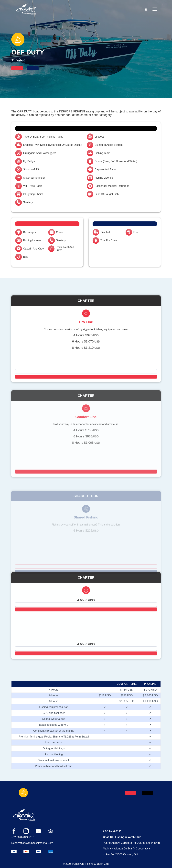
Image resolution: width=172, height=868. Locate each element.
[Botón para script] (86, 391)
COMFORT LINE (127, 684)
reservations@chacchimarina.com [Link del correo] (32, 843)
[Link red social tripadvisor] (51, 831)
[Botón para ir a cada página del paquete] (86, 385)
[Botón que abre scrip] (17, 68)
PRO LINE (150, 684)
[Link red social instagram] (26, 831)
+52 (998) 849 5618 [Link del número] (23, 837)
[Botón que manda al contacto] (33, 68)
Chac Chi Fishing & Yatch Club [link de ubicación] (122, 837)
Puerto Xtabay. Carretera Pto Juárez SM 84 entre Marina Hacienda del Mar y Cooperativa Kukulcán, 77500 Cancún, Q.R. (132, 849)
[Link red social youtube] (38, 831)
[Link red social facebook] (14, 831)
